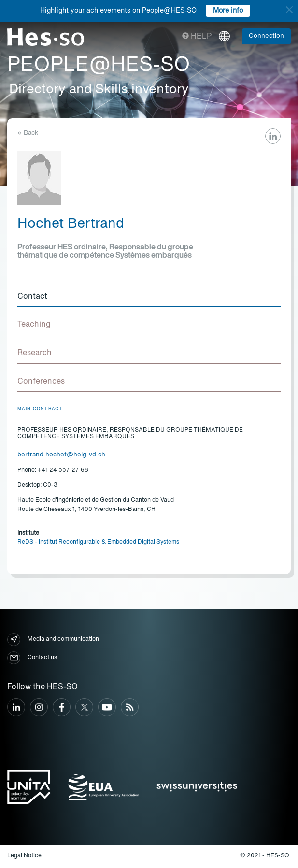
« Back (28, 133)
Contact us (32, 658)
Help (197, 37)
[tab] (149, 297)
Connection (266, 36)
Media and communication (53, 640)
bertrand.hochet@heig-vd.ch (61, 455)
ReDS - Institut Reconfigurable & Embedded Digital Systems (98, 542)
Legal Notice (24, 856)
